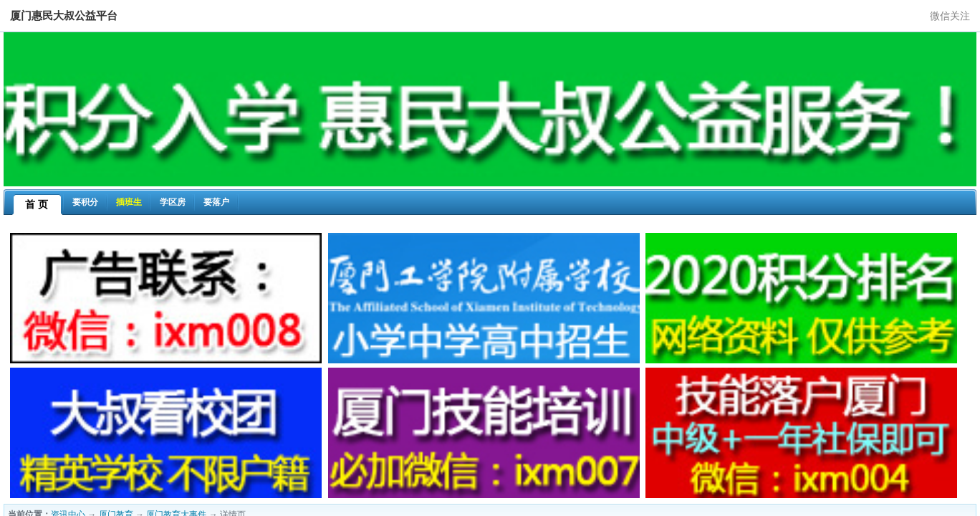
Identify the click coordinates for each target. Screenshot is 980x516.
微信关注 (950, 16)
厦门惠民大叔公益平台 (64, 15)
